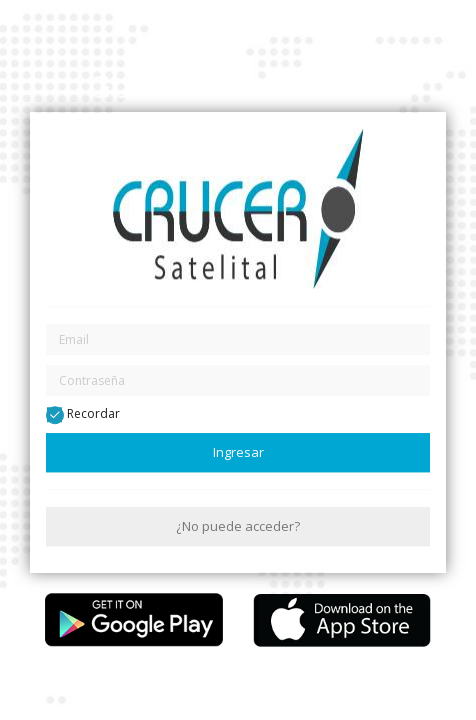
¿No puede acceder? (238, 526)
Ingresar (238, 452)
